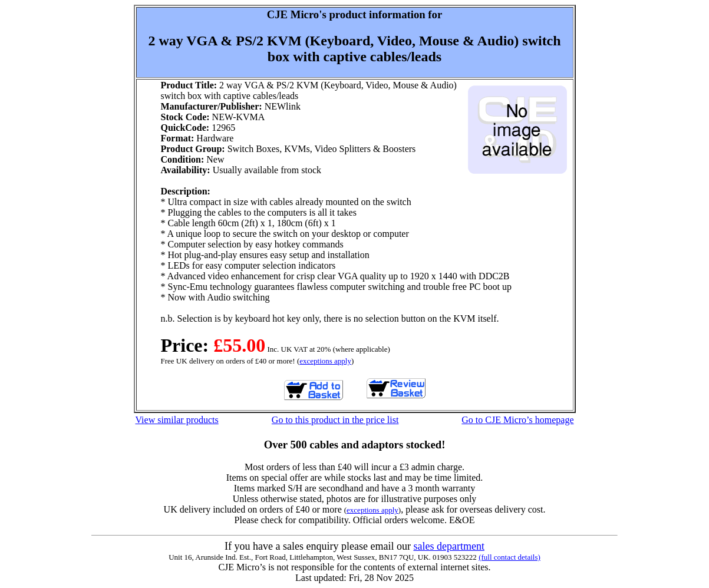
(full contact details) (510, 557)
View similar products (177, 420)
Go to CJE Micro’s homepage (517, 420)
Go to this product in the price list (335, 420)
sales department (449, 546)
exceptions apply (325, 361)
